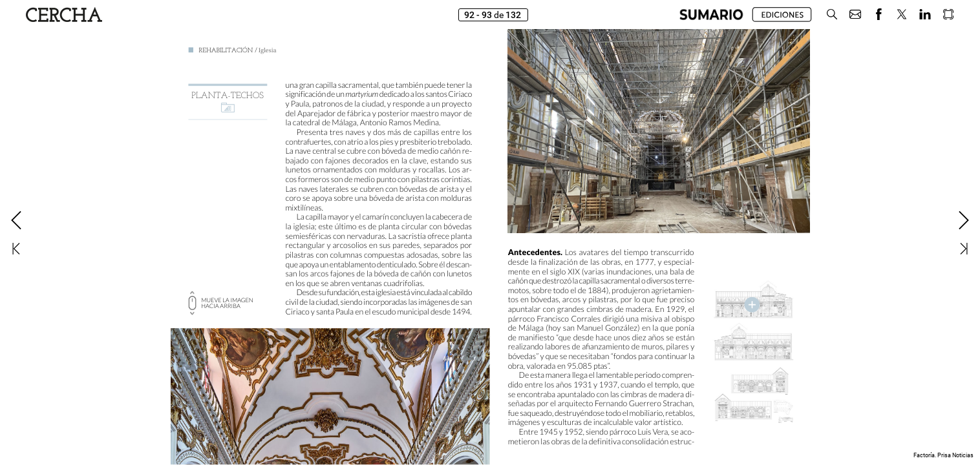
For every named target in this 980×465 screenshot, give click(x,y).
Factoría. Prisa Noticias (943, 455)
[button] (832, 15)
